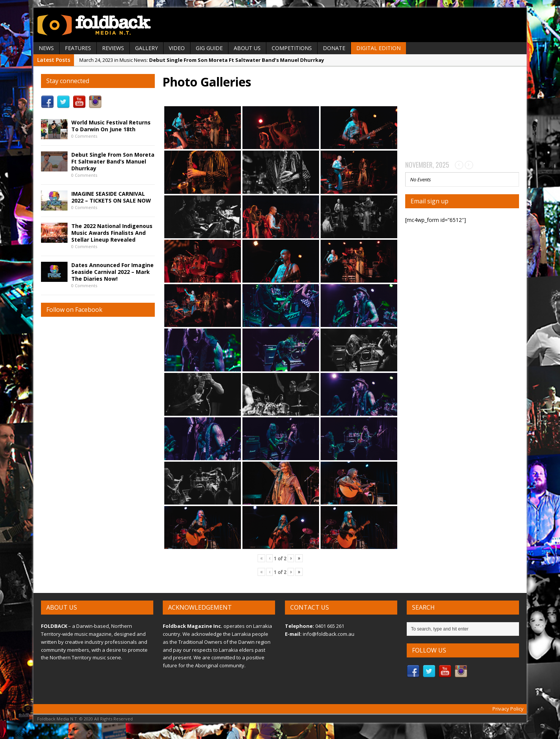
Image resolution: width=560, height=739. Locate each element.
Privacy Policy (508, 709)
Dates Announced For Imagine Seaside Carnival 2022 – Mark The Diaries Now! (112, 272)
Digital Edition (378, 48)
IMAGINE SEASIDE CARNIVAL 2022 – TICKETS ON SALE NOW (111, 197)
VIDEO (177, 48)
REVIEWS (113, 48)
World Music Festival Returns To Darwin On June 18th (111, 126)
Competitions (292, 48)
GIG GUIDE (209, 48)
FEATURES (78, 48)
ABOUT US (247, 48)
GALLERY (146, 48)
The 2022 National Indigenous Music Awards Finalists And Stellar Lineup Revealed (112, 233)
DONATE (334, 48)
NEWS (46, 48)
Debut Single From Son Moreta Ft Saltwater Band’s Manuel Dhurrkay (113, 161)
